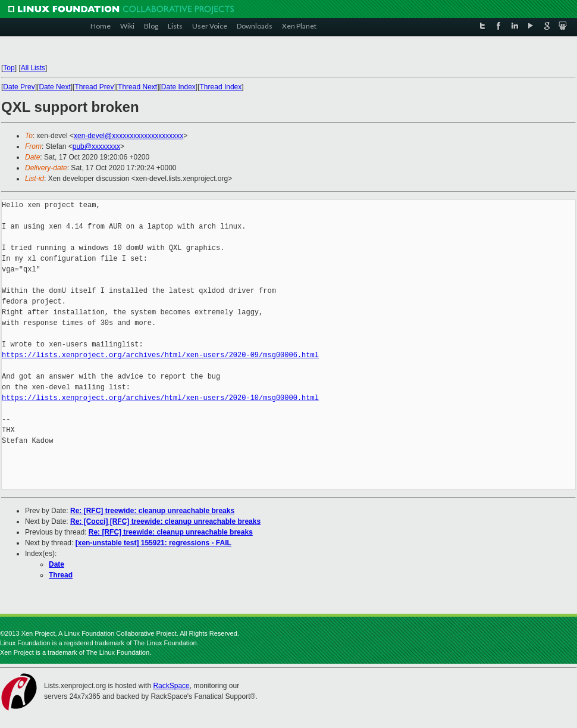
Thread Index (221, 87)
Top (9, 68)
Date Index (178, 87)
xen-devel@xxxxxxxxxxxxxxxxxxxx (128, 136)
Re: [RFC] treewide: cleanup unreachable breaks (152, 511)
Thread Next (137, 87)
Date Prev (19, 87)
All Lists (33, 68)
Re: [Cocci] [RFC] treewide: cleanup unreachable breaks (165, 521)
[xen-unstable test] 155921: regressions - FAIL (153, 543)
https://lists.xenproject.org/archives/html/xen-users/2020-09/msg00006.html (160, 355)
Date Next (54, 87)
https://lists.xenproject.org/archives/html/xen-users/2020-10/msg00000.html (160, 398)
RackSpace (171, 686)
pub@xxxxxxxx (96, 146)
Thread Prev (94, 87)
